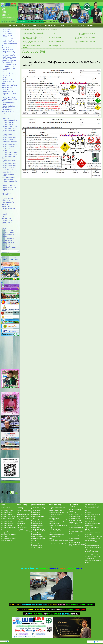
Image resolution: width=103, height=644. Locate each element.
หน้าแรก (24, 29)
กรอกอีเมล (4, 249)
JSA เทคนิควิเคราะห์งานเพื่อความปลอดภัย (38, 29)
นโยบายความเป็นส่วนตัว (9, 259)
